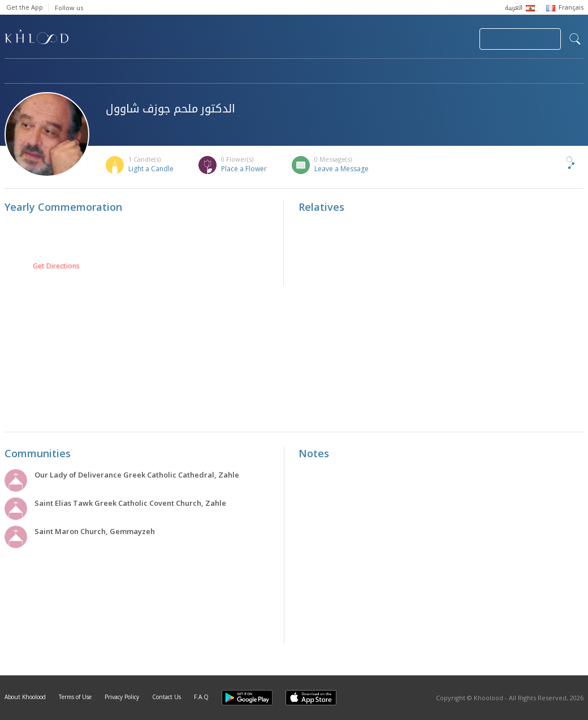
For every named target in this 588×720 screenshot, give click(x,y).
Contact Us (167, 697)
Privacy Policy (122, 697)
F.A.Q (201, 697)
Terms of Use (75, 697)
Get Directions (56, 266)
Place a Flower (244, 169)
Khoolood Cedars (550, 72)
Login (451, 39)
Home (15, 72)
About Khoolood (25, 697)
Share (552, 163)
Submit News (395, 39)
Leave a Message (341, 169)
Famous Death (399, 72)
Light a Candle (151, 169)
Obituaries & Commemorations (118, 72)
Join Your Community (520, 39)
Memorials (315, 72)
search (575, 39)
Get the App (25, 7)
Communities (234, 72)
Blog (472, 72)
